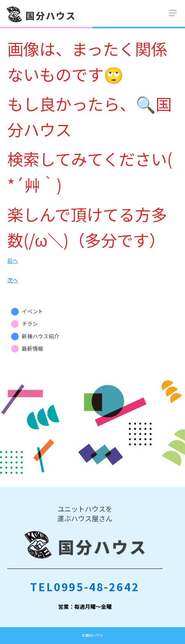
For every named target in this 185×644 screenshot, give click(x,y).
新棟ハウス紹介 (41, 336)
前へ (13, 260)
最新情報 (32, 348)
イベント (32, 311)
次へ (13, 280)
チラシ (30, 324)
